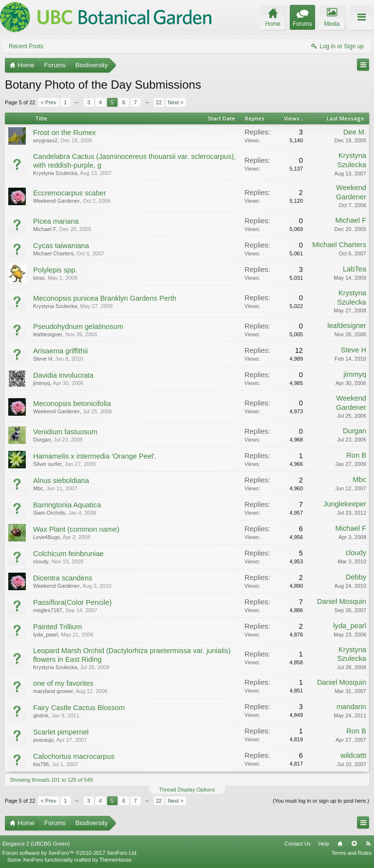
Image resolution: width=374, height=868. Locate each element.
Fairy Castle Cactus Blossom (79, 708)
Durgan (42, 440)
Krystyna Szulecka (55, 173)
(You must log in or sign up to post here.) (321, 801)
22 (159, 102)
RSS (368, 844)
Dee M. (355, 132)
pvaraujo (43, 740)
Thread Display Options (187, 790)
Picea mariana (56, 221)
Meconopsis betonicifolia (72, 404)
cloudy (41, 561)
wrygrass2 (45, 140)
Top (354, 844)
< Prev (48, 102)
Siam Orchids (49, 513)
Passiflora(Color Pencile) (72, 602)
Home (340, 844)
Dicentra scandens (63, 578)
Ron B (356, 455)
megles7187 (48, 610)
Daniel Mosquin (342, 601)
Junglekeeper (345, 504)
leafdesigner (48, 334)
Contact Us (298, 844)
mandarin (351, 707)
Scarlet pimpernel (61, 732)
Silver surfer (47, 464)
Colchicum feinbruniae (68, 554)
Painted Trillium (57, 627)
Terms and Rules (351, 853)
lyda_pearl (46, 635)
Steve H (43, 359)
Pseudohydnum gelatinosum (78, 327)
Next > (176, 102)
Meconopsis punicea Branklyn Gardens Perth (105, 298)
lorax (39, 278)
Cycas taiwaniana (61, 246)
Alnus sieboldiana (61, 481)
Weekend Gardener (56, 201)
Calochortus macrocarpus (74, 756)
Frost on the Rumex (65, 133)
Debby (356, 577)
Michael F (45, 229)
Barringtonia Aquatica (67, 505)
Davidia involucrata (63, 375)
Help (324, 844)
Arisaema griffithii (60, 351)
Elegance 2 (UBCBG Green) (36, 844)
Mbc (38, 488)
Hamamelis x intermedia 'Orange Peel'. (95, 456)
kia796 (41, 764)
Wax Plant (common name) (76, 529)
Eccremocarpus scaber (70, 193)
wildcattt (353, 755)
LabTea (355, 269)
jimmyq (42, 383)
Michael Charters (53, 253)
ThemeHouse (115, 860)
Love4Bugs (47, 537)
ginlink (41, 715)
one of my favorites (63, 683)
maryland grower (53, 691)
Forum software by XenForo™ (70, 853)
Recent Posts (26, 46)
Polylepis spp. (55, 270)
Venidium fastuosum (65, 432)
